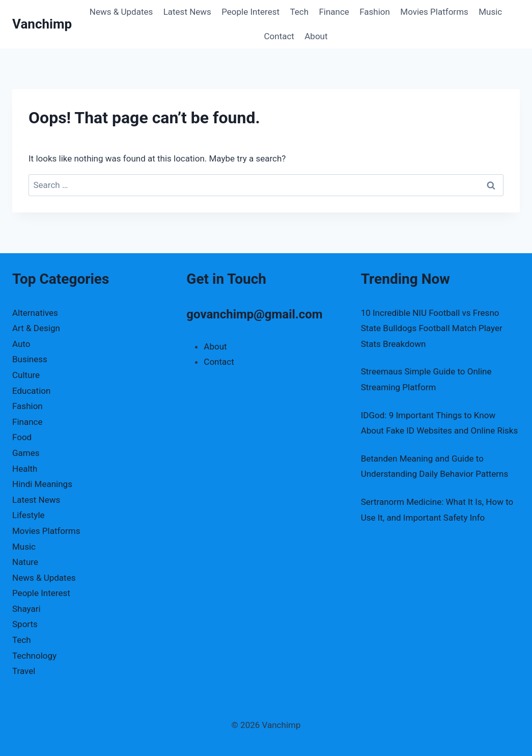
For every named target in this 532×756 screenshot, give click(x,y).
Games (26, 453)
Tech (299, 12)
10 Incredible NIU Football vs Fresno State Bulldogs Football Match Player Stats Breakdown (432, 328)
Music (490, 12)
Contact (279, 36)
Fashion (375, 12)
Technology (34, 656)
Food (22, 437)
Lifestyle (29, 515)
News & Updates (121, 12)
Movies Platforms (434, 12)
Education (31, 391)
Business (30, 359)
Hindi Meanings (42, 484)
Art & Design (36, 328)
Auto (21, 344)
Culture (26, 375)
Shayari (26, 609)
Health (25, 469)
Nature (25, 562)
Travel (24, 671)
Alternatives (35, 313)
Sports (25, 624)
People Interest (250, 12)
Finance (334, 12)
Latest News (187, 12)
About (316, 36)
